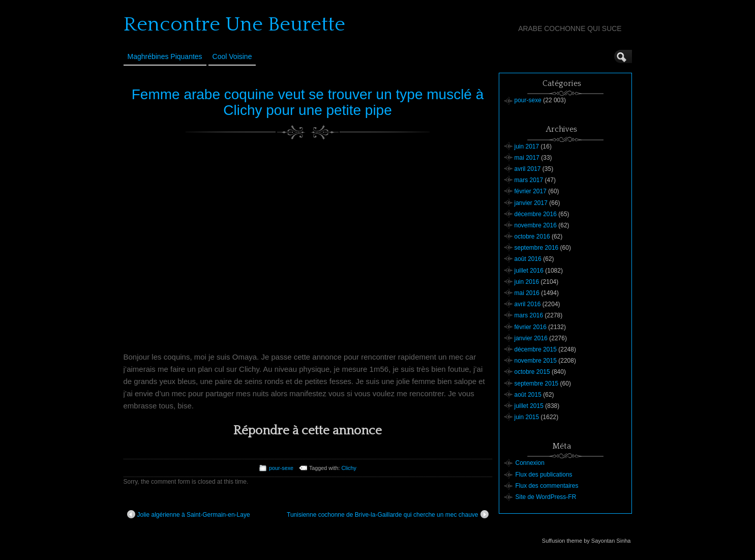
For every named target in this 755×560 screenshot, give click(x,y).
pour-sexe (281, 468)
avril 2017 (528, 169)
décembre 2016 (536, 214)
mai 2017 (527, 158)
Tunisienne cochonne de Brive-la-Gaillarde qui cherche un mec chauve (387, 514)
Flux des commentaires (547, 486)
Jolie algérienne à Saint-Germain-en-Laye (189, 514)
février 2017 (531, 191)
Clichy (349, 468)
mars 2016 (529, 315)
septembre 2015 (537, 384)
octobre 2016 (532, 237)
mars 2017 (529, 180)
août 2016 (528, 259)
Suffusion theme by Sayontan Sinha (586, 541)
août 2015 (528, 395)
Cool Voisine (232, 56)
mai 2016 (527, 293)
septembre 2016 (537, 248)
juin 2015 (527, 417)
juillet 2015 (529, 406)
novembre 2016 (536, 225)
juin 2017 (527, 146)
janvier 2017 (531, 203)
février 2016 (531, 327)
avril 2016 (528, 304)
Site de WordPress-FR (546, 497)
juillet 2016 (529, 271)
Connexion (530, 463)
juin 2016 (527, 282)
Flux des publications (544, 475)
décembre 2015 (536, 349)
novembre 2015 (536, 361)
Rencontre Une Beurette (234, 24)
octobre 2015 (532, 372)
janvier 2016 (531, 338)
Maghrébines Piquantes (165, 56)
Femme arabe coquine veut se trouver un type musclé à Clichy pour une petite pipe (308, 102)
